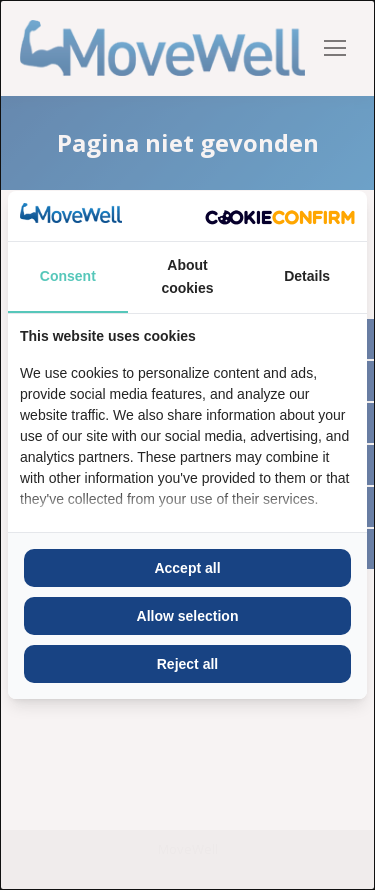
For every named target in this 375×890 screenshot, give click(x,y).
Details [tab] (307, 276)
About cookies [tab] (187, 276)
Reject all (187, 664)
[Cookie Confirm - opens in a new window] (280, 216)
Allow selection (188, 616)
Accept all (187, 568)
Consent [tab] (68, 276)
